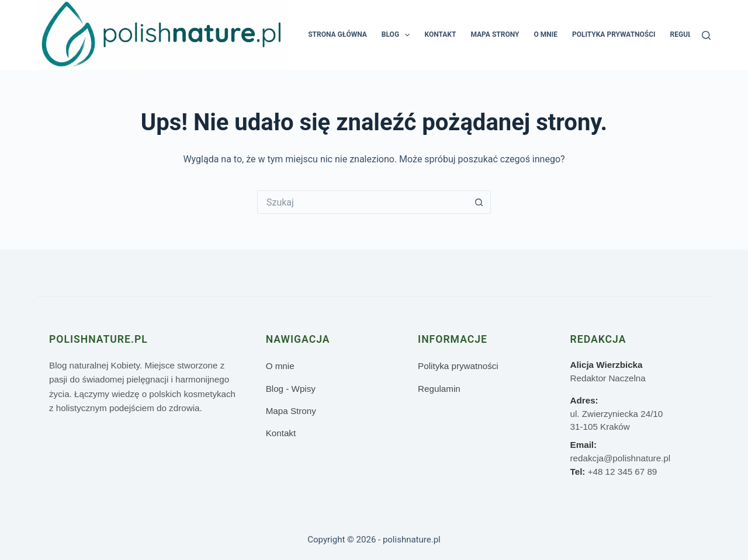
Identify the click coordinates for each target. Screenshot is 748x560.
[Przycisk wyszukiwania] (479, 202)
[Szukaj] (706, 35)
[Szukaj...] (362, 202)
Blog (398, 35)
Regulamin (690, 34)
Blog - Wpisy (291, 389)
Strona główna (337, 34)
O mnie (546, 34)
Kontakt (440, 34)
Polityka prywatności (614, 34)
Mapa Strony (495, 34)
